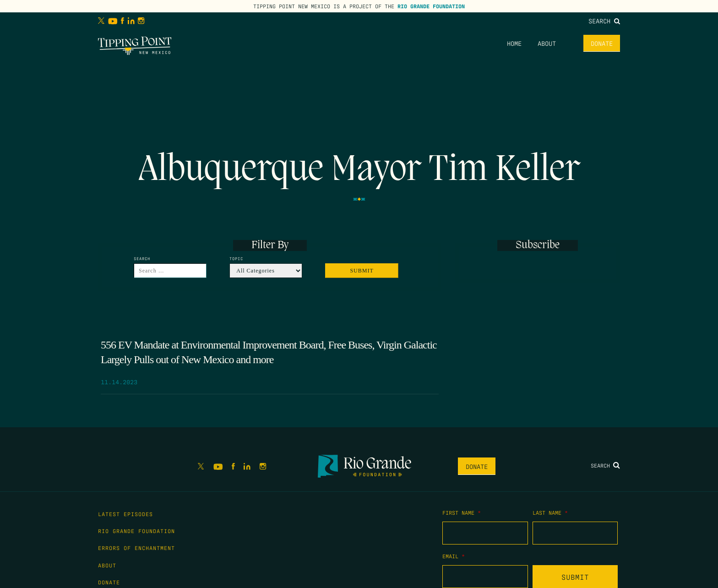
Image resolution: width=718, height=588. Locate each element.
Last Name (550, 512)
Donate (602, 43)
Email (454, 556)
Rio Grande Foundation (431, 6)
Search (604, 21)
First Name (462, 512)
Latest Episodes (125, 514)
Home (514, 43)
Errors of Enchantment (136, 548)
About (547, 43)
